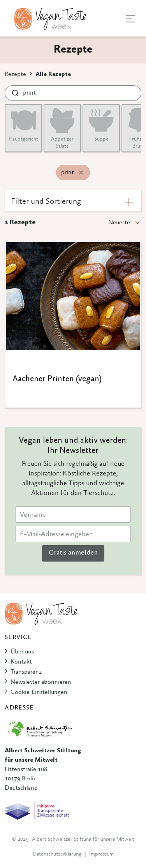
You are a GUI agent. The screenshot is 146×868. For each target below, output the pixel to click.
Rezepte (15, 74)
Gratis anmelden (73, 553)
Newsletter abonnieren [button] (41, 682)
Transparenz (26, 672)
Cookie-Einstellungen (39, 692)
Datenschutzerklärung (57, 854)
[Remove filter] (81, 173)
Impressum (101, 854)
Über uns (22, 652)
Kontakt (21, 662)
